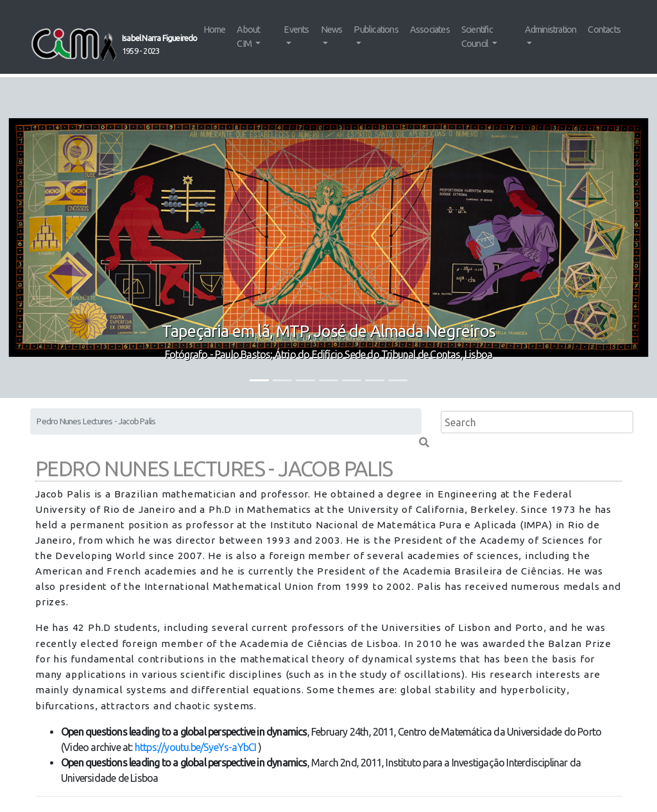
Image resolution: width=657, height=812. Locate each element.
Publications (376, 30)
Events (296, 30)
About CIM (248, 37)
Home (215, 30)
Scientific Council (477, 37)
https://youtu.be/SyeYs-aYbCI (196, 747)
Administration (551, 30)
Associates (430, 30)
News (332, 30)
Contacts (604, 30)
